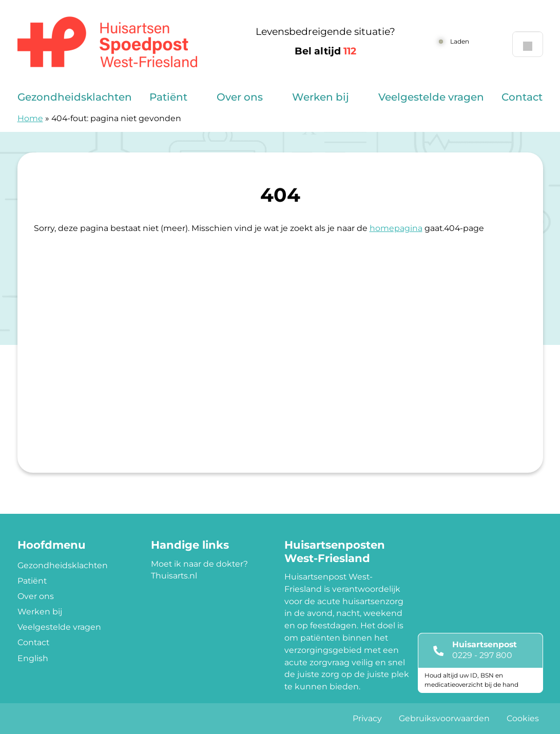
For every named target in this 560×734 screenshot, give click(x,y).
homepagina (396, 228)
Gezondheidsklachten (75, 97)
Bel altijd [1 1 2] (325, 51)
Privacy (367, 718)
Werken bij (321, 97)
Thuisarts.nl (174, 576)
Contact (522, 97)
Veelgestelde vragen (431, 97)
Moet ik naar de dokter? (199, 564)
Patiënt (168, 97)
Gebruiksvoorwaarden (444, 718)
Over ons (240, 97)
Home (30, 118)
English (33, 658)
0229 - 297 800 (482, 655)
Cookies (523, 718)
